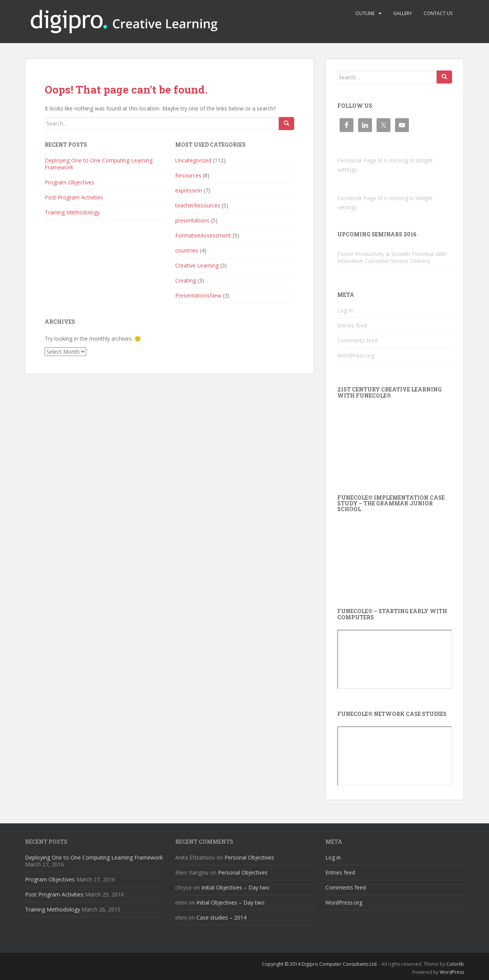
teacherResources (198, 205)
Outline (365, 13)
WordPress (452, 972)
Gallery (403, 13)
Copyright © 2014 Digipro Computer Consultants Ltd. (320, 964)
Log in (345, 310)
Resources (188, 175)
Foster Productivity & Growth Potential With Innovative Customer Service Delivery (392, 257)
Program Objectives (69, 182)
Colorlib (455, 964)
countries (187, 250)
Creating (186, 280)
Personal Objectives (249, 857)
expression (189, 190)
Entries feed (352, 325)
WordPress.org (356, 355)
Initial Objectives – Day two (235, 887)
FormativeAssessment (203, 235)
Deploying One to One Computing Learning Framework (99, 164)
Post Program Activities (74, 197)
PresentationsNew (198, 295)
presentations (192, 220)
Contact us (438, 13)
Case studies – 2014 (221, 917)
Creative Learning (197, 265)
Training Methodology (72, 212)
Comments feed (358, 340)
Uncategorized (193, 160)
